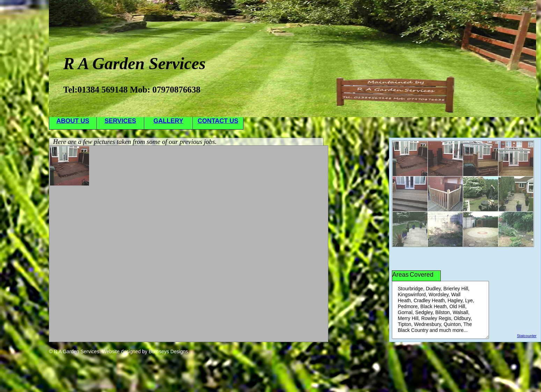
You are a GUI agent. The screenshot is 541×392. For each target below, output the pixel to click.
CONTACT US (218, 121)
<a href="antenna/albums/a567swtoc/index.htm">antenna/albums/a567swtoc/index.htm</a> (463, 194)
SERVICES (120, 121)
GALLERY (168, 121)
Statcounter (527, 336)
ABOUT (73, 121)
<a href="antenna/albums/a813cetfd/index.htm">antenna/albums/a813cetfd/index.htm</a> (189, 244)
